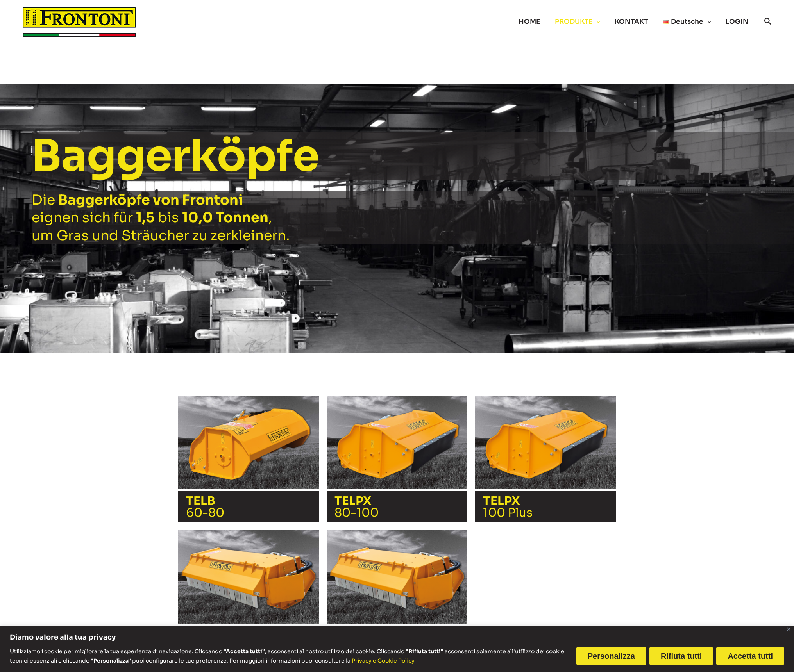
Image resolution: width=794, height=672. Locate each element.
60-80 (205, 507)
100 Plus (508, 507)
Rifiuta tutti (681, 656)
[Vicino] (789, 629)
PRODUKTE (582, 22)
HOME (536, 22)
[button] (601, 22)
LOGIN (738, 22)
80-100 (357, 507)
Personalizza (611, 656)
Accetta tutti (750, 656)
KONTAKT (635, 22)
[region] (397, 649)
